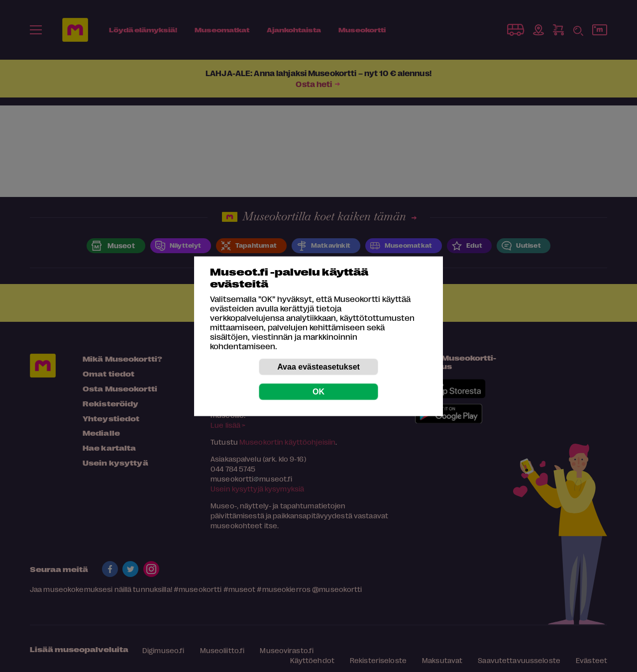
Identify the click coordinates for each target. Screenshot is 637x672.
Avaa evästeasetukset (318, 366)
